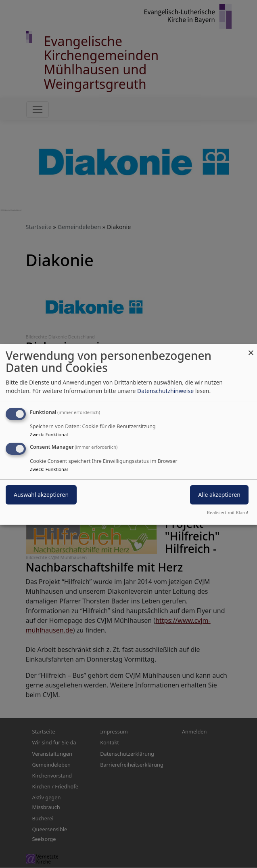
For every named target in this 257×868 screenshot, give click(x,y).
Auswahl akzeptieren (41, 495)
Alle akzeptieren (219, 495)
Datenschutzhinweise (165, 391)
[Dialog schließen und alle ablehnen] (251, 348)
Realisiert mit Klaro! (228, 512)
